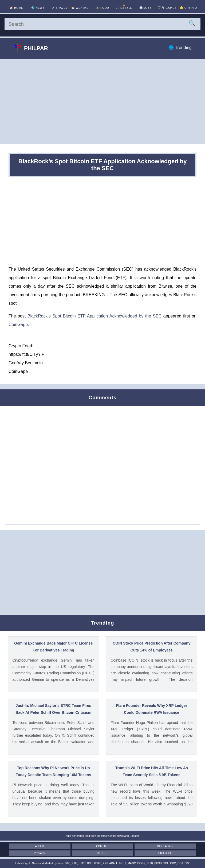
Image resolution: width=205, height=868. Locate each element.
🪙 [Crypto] (188, 8)
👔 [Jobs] (146, 8)
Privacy (40, 853)
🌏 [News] (38, 8)
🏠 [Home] (16, 8)
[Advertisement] (102, 101)
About (40, 846)
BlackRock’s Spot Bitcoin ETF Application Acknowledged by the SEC (95, 316)
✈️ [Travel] (59, 8)
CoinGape (18, 325)
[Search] (102, 24)
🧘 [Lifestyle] (124, 6)
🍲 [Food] (102, 8)
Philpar (31, 48)
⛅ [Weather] (81, 8)
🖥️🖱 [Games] (167, 8)
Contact (102, 846)
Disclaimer (165, 846)
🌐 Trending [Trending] (180, 48)
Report (102, 853)
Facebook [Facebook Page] (165, 853)
